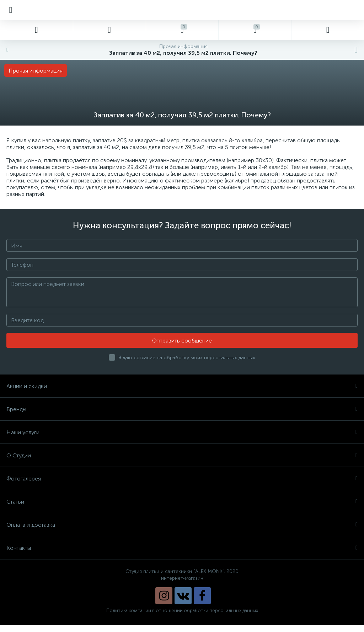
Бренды (182, 409)
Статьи (182, 502)
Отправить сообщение (182, 341)
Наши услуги (182, 432)
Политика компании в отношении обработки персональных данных (182, 610)
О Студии (182, 455)
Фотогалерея (182, 479)
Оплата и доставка (182, 525)
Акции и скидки (182, 386)
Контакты (182, 548)
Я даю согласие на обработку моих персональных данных (187, 358)
